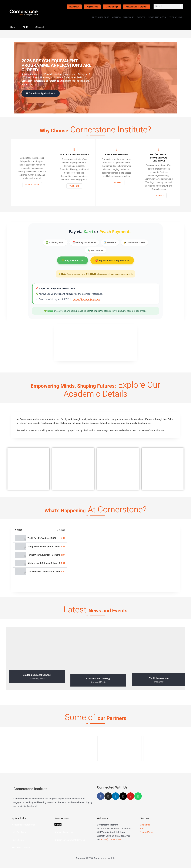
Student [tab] (40, 27)
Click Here (74, 188)
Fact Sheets (18, 843)
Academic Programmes (24, 827)
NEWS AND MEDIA (157, 17)
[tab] (40, 541)
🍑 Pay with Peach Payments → (112, 263)
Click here (159, 198)
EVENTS (141, 17)
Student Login (112, 7)
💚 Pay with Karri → (73, 263)
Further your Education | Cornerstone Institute (44, 557)
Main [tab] (12, 27)
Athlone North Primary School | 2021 (44, 566)
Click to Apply (32, 187)
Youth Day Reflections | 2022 (42, 541)
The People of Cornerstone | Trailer (44, 574)
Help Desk (74, 7)
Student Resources (64, 835)
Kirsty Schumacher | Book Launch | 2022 (44, 549)
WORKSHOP (176, 17)
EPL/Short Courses (21, 850)
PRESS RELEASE (100, 17)
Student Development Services (70, 843)
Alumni (58, 827)
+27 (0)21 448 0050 (111, 842)
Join (14, 835)
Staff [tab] (25, 27)
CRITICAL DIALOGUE (123, 17)
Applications (92, 7)
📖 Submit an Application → (41, 93)
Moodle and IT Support (137, 7)
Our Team (22, 835)
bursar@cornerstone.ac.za (87, 301)
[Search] (181, 6)
